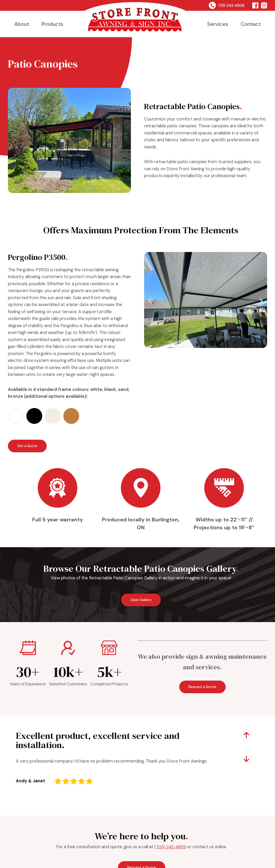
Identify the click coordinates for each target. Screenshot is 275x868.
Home (135, 17)
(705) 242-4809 (170, 848)
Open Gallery (141, 601)
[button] (150, 301)
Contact (251, 24)
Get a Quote (27, 446)
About (22, 24)
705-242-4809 (227, 5)
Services (218, 24)
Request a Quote (202, 688)
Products (52, 24)
